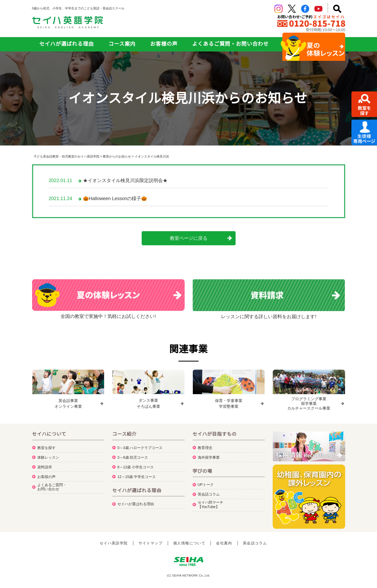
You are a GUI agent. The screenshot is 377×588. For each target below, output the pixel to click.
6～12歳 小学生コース (136, 464)
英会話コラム (209, 492)
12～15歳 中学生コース (137, 474)
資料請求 (45, 464)
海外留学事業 (209, 455)
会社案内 (224, 541)
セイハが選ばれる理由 (67, 44)
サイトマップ (151, 541)
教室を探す (46, 445)
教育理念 (205, 445)
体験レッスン (48, 455)
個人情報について (189, 541)
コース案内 (122, 44)
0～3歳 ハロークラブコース (140, 445)
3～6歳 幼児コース (133, 455)
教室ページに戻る (189, 238)
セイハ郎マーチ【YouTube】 (211, 502)
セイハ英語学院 (114, 541)
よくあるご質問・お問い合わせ (230, 44)
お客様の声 (164, 44)
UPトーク (206, 482)
